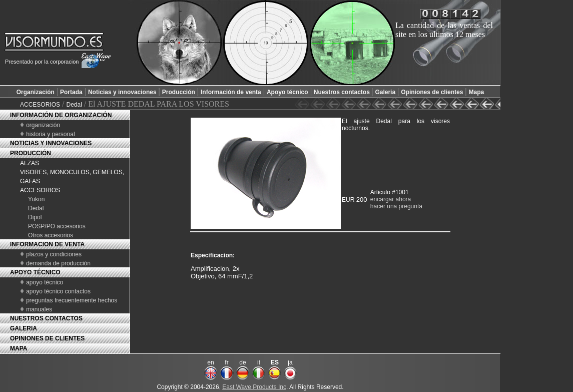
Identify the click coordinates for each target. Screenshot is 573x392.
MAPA (19, 348)
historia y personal (50, 134)
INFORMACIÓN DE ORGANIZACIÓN (61, 115)
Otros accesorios (51, 235)
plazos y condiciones (54, 254)
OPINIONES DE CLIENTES (47, 338)
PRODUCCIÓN (31, 153)
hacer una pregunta (396, 206)
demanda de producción (58, 263)
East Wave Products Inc (254, 387)
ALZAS (30, 163)
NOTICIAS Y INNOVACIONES (51, 143)
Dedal (74, 105)
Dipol (35, 217)
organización (43, 125)
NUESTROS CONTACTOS (46, 318)
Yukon (36, 199)
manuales (39, 309)
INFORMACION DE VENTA (47, 244)
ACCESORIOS (40, 105)
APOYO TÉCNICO (35, 272)
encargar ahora (391, 199)
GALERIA (24, 328)
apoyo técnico (45, 282)
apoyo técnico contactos (58, 291)
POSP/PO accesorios (57, 226)
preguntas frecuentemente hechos (72, 300)
